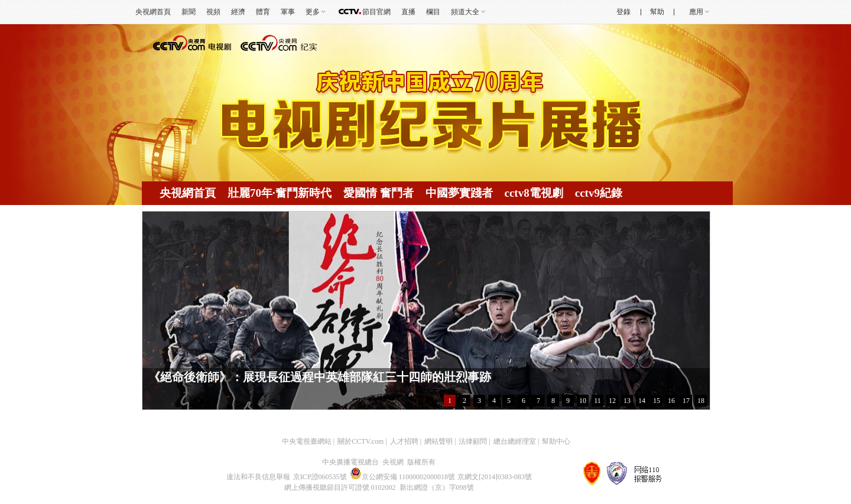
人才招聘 (404, 441)
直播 (408, 12)
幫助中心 (556, 441)
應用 (696, 12)
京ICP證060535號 (320, 477)
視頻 (213, 12)
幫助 (657, 12)
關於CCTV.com (360, 441)
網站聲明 (439, 441)
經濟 (238, 12)
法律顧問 (473, 441)
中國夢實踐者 (459, 193)
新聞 (189, 12)
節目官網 (376, 12)
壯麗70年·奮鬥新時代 (280, 193)
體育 (263, 12)
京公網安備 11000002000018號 (403, 477)
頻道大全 (465, 12)
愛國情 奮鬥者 (379, 193)
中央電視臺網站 (307, 441)
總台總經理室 (515, 441)
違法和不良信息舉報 (258, 477)
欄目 (433, 12)
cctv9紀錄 (599, 193)
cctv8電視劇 (534, 193)
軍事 (288, 12)
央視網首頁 (153, 12)
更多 (313, 12)
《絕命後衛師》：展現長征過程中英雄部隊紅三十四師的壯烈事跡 (320, 377)
